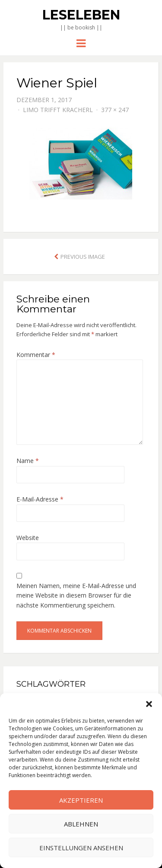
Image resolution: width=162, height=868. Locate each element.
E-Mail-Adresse (40, 499)
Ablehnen (81, 824)
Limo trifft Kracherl (58, 110)
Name (28, 461)
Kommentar (36, 355)
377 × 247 (115, 110)
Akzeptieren (81, 800)
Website (28, 538)
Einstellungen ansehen (81, 848)
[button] (149, 704)
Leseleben (81, 15)
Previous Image (83, 257)
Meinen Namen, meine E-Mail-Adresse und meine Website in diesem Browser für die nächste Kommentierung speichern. (76, 595)
